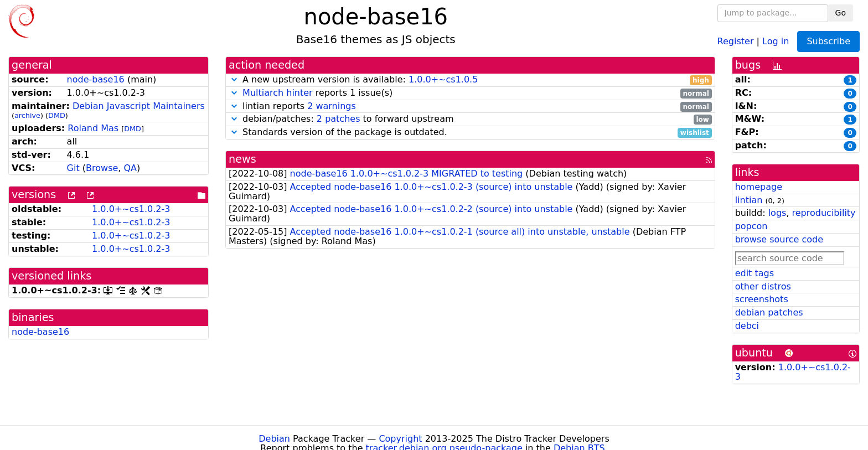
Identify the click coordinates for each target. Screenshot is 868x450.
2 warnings (332, 106)
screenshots (762, 299)
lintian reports (470, 107)
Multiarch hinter (278, 93)
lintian (749, 200)
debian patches (769, 312)
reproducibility (824, 213)
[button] (234, 79)
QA (130, 168)
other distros (763, 286)
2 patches (339, 119)
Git (73, 168)
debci (747, 326)
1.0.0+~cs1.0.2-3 (131, 209)
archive (27, 115)
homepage (759, 187)
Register (736, 41)
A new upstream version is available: (470, 80)
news (242, 159)
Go (841, 13)
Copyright (400, 439)
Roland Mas (93, 128)
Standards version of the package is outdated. (470, 133)
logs (777, 213)
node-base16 (96, 79)
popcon (751, 226)
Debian (274, 439)
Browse (102, 168)
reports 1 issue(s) (470, 93)
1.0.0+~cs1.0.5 (443, 79)
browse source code (779, 239)
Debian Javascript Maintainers (139, 106)
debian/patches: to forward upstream (470, 119)
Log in (776, 41)
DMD (57, 115)
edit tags (755, 273)
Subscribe (828, 41)
